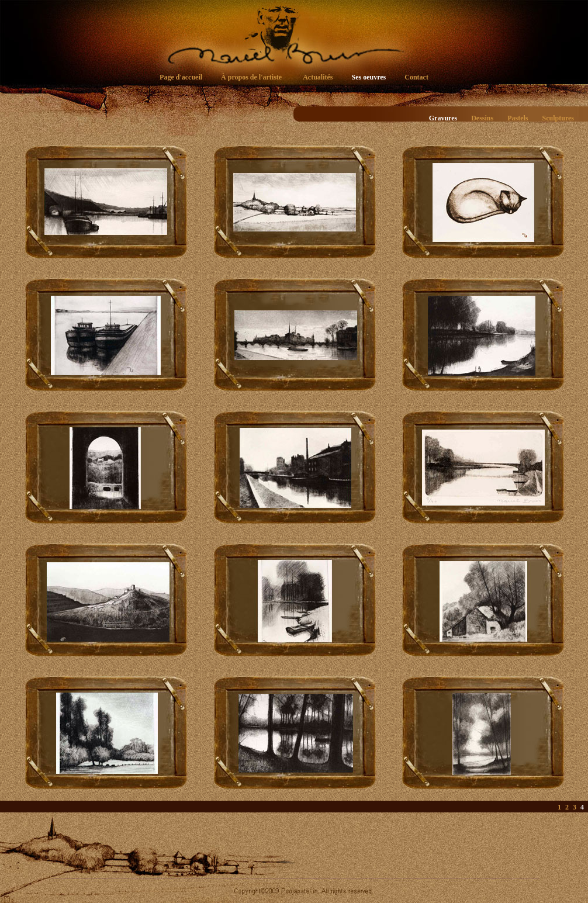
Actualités (318, 77)
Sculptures (558, 118)
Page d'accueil (181, 77)
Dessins (482, 118)
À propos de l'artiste (251, 77)
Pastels (518, 118)
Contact (416, 77)
